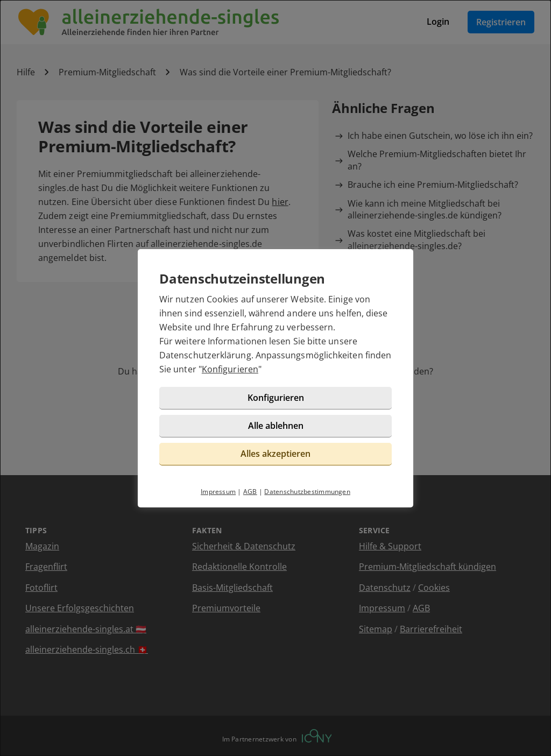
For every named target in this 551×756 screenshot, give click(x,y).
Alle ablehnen (276, 426)
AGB (250, 492)
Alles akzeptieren (275, 454)
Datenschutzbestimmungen (307, 492)
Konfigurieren (230, 369)
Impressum (218, 492)
